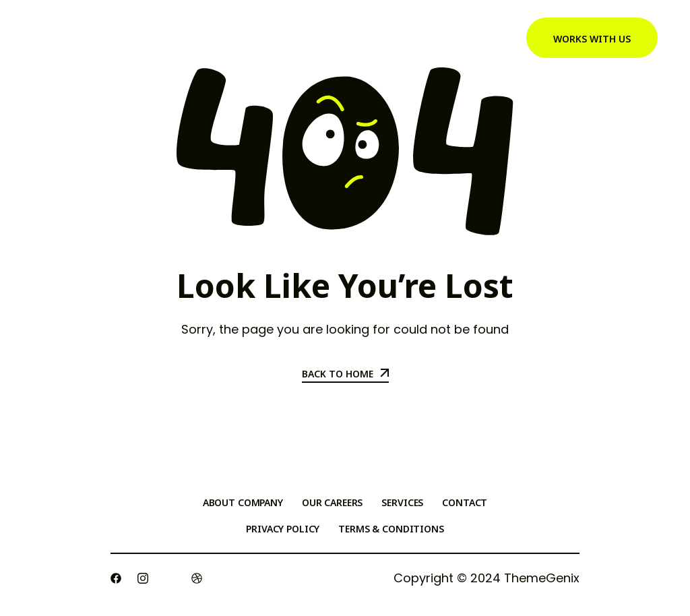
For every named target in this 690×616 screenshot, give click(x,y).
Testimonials (458, 38)
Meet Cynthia (360, 38)
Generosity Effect (254, 38)
